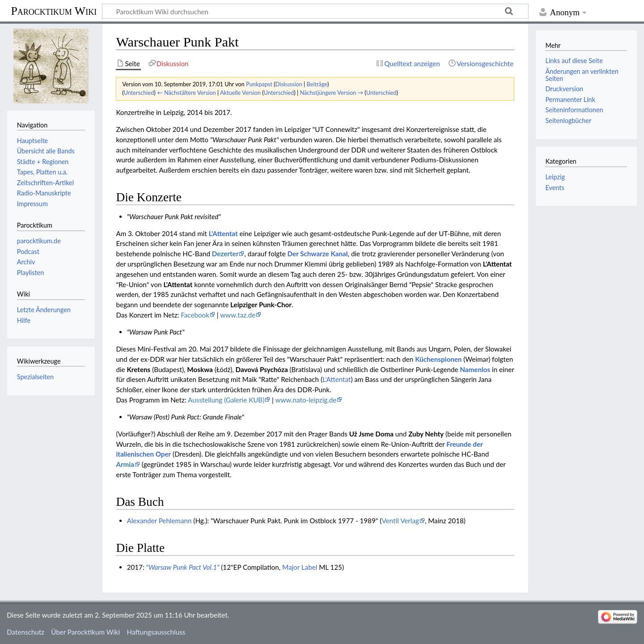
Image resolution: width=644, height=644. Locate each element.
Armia (125, 464)
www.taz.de (238, 315)
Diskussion (289, 84)
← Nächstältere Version (186, 93)
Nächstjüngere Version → (331, 93)
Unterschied (139, 93)
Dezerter (225, 254)
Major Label (300, 567)
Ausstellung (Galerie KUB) (226, 400)
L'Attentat (223, 233)
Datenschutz (25, 632)
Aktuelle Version (240, 93)
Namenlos (475, 369)
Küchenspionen (438, 359)
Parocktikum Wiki (54, 10)
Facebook (195, 315)
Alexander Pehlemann (159, 521)
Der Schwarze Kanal (318, 254)
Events (555, 188)
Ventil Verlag (400, 521)
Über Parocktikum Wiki (85, 632)
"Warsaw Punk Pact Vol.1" (183, 567)
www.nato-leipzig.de (306, 400)
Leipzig (555, 177)
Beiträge (317, 84)
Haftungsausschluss (156, 632)
